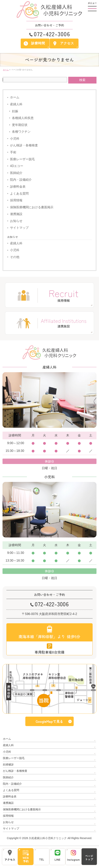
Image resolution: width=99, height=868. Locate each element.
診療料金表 (18, 187)
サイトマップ (19, 228)
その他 (15, 257)
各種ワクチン (21, 132)
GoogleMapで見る (49, 721)
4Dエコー (17, 166)
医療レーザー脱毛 (22, 159)
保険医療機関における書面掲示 (32, 207)
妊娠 (15, 111)
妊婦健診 (8, 764)
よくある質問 (19, 194)
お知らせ (16, 221)
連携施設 (16, 214)
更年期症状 (20, 125)
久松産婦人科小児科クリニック (48, 837)
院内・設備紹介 (21, 180)
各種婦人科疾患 (23, 118)
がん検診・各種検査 (24, 146)
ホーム (15, 97)
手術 (13, 152)
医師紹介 (16, 173)
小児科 (15, 139)
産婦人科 (16, 104)
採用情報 (16, 200)
